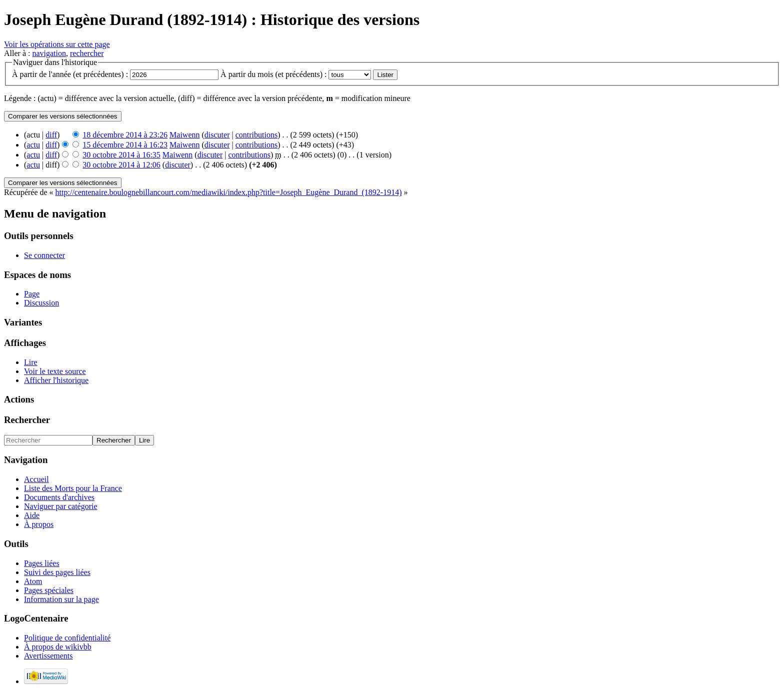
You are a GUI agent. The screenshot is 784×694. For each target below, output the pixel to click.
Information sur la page (61, 599)
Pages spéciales (49, 590)
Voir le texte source (55, 371)
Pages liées (42, 563)
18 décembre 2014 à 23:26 (125, 135)
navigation (49, 53)
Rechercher (27, 420)
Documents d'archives (59, 497)
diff (51, 135)
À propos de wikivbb (58, 647)
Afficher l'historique (56, 380)
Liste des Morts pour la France (73, 488)
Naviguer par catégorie (61, 506)
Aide (32, 515)
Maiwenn (184, 135)
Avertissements (48, 656)
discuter (217, 135)
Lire (31, 362)
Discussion (41, 303)
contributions (256, 135)
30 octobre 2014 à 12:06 (121, 165)
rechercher (87, 53)
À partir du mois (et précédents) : (273, 74)
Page (32, 294)
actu (33, 145)
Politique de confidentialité (67, 638)
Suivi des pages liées (57, 572)
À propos (39, 524)
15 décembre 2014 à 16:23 (125, 145)
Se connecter (44, 255)
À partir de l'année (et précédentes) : (70, 74)
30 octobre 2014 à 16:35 (121, 155)
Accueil (36, 479)
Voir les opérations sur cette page (57, 44)
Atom (33, 581)
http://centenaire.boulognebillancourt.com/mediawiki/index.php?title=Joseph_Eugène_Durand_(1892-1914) (229, 192)
